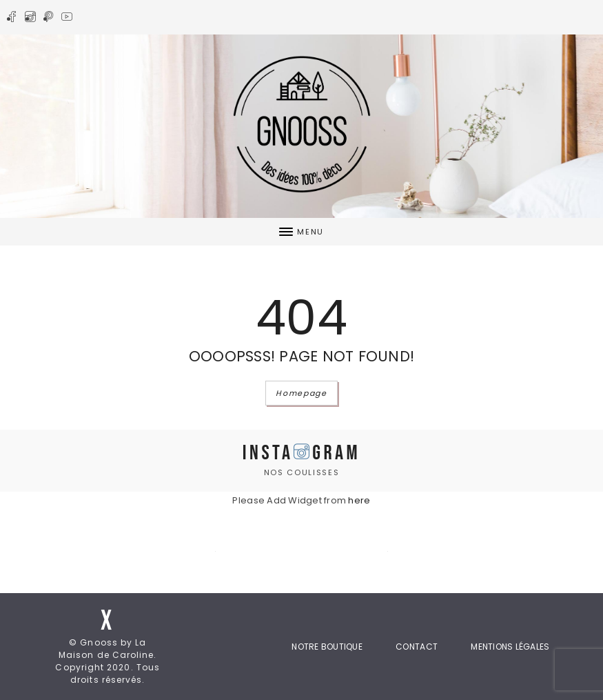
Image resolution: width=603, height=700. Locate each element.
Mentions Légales (510, 647)
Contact (417, 647)
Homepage (301, 393)
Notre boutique (327, 647)
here (359, 500)
